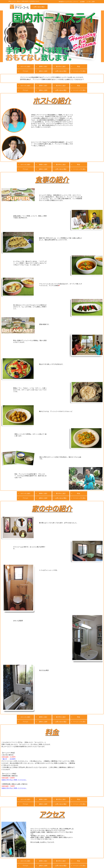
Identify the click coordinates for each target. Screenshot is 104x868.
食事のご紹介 (43, 66)
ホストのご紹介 (25, 66)
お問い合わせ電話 (39, 7)
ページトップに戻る (79, 71)
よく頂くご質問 (91, 2)
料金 (79, 66)
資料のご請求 (43, 71)
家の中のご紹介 (61, 66)
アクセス (25, 71)
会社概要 (82, 2)
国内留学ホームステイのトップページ (68, 2)
